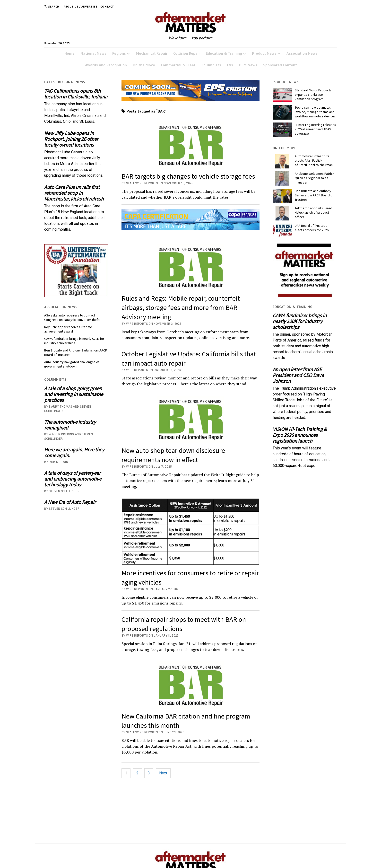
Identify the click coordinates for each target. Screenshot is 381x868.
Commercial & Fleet (178, 65)
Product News (264, 53)
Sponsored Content (280, 65)
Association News (302, 53)
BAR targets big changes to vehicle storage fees (188, 176)
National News (93, 53)
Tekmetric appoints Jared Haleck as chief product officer (313, 212)
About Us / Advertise (81, 6)
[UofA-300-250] (76, 296)
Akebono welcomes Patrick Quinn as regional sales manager (315, 178)
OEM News (248, 65)
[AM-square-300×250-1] (305, 296)
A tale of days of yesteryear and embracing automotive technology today (73, 479)
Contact (107, 6)
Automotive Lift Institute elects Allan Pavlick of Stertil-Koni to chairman (314, 160)
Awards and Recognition (106, 65)
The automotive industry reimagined (70, 425)
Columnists (211, 65)
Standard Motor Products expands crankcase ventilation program (313, 95)
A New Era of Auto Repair (70, 502)
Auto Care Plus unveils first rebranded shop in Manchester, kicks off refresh (74, 193)
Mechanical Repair (152, 53)
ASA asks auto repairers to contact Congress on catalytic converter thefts (72, 317)
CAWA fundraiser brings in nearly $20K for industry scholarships (74, 341)
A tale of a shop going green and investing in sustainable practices (74, 394)
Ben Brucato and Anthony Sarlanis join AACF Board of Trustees (76, 352)
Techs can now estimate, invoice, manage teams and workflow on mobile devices (315, 112)
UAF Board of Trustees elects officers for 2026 (312, 228)
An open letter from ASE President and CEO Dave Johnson (298, 375)
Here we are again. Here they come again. (74, 453)
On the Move (144, 65)
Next (163, 773)
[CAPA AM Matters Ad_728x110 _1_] (191, 229)
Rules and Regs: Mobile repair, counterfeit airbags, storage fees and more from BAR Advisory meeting (181, 307)
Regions (119, 53)
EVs (230, 65)
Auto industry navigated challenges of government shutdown (72, 364)
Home (69, 53)
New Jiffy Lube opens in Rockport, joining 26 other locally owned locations (71, 139)
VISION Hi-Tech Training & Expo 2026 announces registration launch (300, 435)
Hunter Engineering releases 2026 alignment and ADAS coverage (315, 129)
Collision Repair (187, 53)
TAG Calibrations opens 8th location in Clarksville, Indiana (76, 94)
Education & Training (224, 53)
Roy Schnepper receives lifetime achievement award (68, 329)
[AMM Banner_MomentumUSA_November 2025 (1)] (191, 99)
